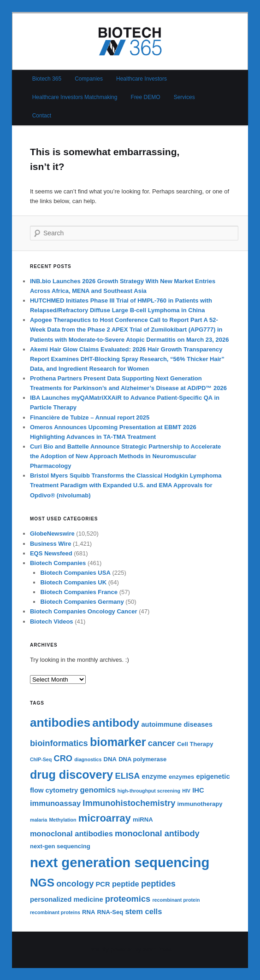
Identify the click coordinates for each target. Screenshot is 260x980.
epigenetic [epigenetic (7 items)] (213, 776)
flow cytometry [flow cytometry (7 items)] (54, 790)
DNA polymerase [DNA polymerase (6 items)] (142, 759)
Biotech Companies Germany (82, 602)
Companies (89, 79)
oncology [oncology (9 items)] (75, 884)
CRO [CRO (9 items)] (63, 758)
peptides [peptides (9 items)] (158, 884)
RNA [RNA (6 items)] (89, 912)
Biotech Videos (52, 621)
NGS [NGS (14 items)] (42, 883)
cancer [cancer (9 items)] (162, 743)
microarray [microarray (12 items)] (105, 818)
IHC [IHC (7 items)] (198, 790)
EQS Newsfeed (51, 553)
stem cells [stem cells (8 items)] (143, 912)
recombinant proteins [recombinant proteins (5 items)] (55, 912)
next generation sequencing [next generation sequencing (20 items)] (120, 862)
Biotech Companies (58, 563)
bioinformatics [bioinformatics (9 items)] (59, 743)
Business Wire (50, 544)
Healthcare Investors (142, 79)
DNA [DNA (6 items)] (110, 759)
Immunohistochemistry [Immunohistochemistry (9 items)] (129, 803)
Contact (42, 116)
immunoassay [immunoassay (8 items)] (55, 803)
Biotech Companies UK (73, 582)
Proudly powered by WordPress (130, 950)
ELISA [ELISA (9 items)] (128, 776)
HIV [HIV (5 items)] (186, 791)
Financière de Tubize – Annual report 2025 (90, 417)
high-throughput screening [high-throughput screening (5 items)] (149, 791)
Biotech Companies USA (75, 573)
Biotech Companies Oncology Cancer (84, 611)
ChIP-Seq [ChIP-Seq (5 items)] (41, 759)
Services (184, 97)
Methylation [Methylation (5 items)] (62, 820)
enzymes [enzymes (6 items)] (181, 777)
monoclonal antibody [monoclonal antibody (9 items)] (157, 833)
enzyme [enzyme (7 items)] (154, 776)
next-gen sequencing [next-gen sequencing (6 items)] (60, 846)
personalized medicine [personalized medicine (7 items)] (67, 899)
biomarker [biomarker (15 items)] (118, 742)
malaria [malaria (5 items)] (38, 820)
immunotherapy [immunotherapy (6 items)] (200, 804)
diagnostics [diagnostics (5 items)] (88, 759)
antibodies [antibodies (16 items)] (60, 723)
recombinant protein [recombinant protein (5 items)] (176, 900)
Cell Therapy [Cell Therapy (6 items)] (195, 744)
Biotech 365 (47, 79)
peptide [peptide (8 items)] (126, 884)
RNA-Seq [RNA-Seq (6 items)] (110, 912)
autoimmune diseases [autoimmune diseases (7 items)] (177, 724)
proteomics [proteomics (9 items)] (128, 899)
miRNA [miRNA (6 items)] (143, 820)
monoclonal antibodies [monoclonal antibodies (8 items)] (71, 834)
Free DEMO (146, 97)
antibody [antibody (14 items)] (116, 723)
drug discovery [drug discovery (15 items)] (71, 775)
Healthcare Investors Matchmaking (75, 97)
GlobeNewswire (52, 534)
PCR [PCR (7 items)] (103, 884)
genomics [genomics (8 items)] (98, 790)
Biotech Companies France (79, 592)
